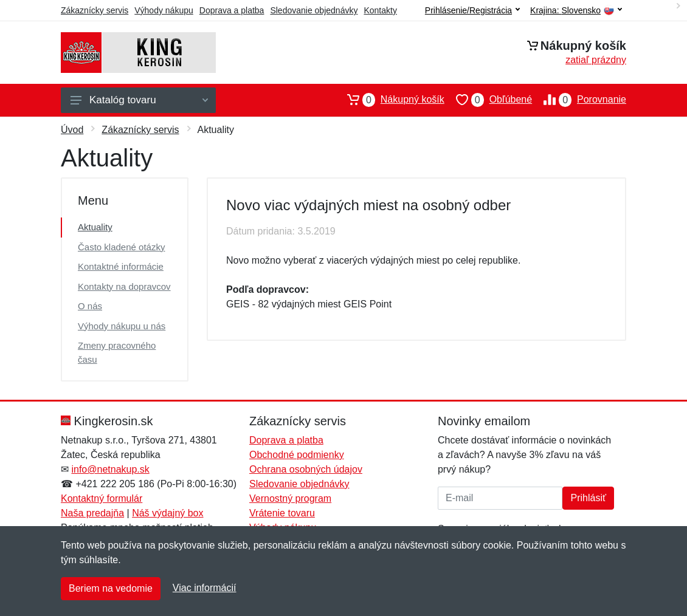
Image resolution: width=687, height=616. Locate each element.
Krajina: (576, 11)
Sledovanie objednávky (314, 10)
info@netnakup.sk (110, 469)
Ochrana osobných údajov (306, 469)
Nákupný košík (390, 100)
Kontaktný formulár (102, 498)
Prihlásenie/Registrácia (472, 10)
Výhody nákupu (164, 10)
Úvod (72, 130)
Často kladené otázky (121, 247)
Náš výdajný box (167, 513)
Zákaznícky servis (95, 10)
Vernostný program (290, 498)
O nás (90, 306)
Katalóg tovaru (139, 100)
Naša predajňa (92, 513)
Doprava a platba (232, 10)
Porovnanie (579, 100)
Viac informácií (205, 588)
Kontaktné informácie (121, 266)
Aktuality (95, 227)
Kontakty (380, 10)
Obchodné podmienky (297, 455)
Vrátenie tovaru (282, 513)
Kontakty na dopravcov (124, 286)
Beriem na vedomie (111, 588)
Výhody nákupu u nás (122, 326)
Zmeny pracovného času (117, 352)
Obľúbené (488, 100)
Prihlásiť (588, 498)
